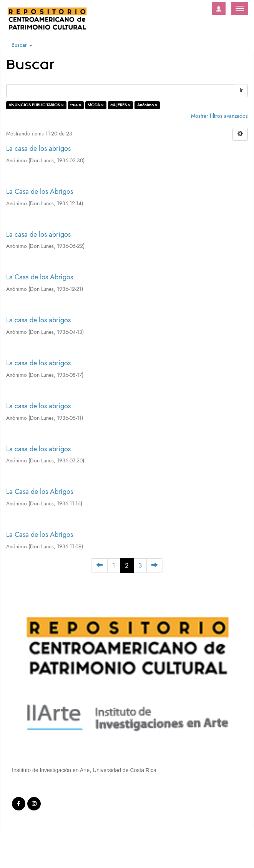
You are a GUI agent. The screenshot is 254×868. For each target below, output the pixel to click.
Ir (241, 90)
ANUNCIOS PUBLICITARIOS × (36, 105)
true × (76, 105)
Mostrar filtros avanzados (219, 116)
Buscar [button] (22, 45)
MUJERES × (120, 105)
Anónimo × (147, 105)
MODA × (96, 105)
